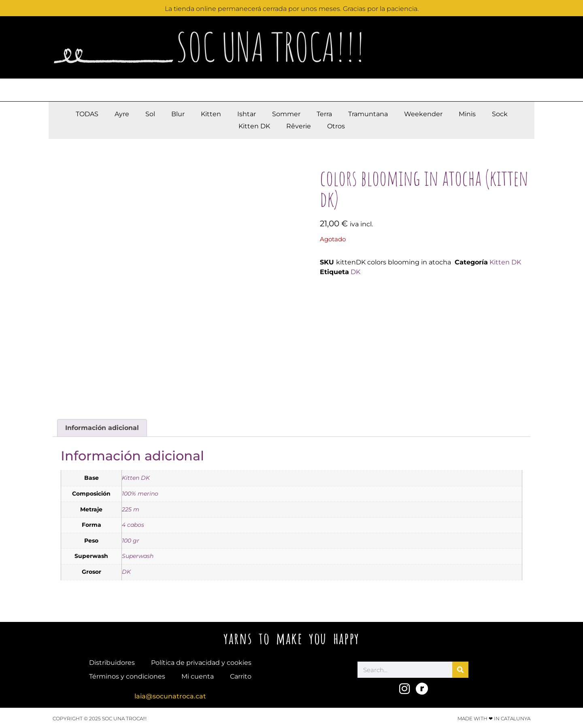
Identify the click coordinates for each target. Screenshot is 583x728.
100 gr (131, 541)
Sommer (286, 114)
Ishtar (247, 114)
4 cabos (133, 525)
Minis (467, 114)
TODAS (87, 114)
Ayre (122, 114)
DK (355, 272)
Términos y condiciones (127, 676)
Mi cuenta (198, 676)
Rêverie (299, 126)
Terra (324, 114)
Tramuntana (368, 114)
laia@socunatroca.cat (170, 696)
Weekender (423, 114)
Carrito (241, 676)
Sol (150, 114)
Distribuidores (112, 663)
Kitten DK (254, 126)
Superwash (138, 556)
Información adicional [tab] (102, 428)
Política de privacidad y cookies (201, 663)
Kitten (211, 114)
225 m (131, 509)
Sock (500, 114)
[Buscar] (460, 670)
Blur (178, 114)
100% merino (140, 494)
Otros (336, 126)
